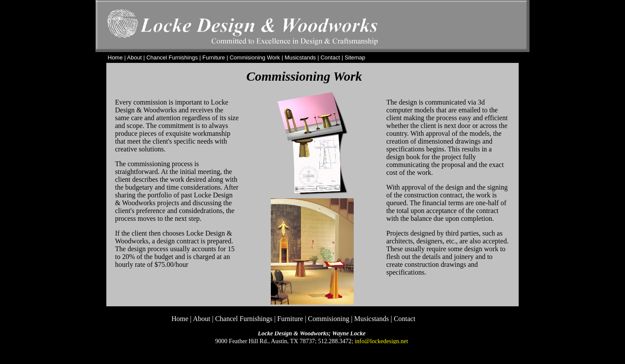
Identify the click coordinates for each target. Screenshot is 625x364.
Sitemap (355, 57)
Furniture (214, 57)
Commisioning (329, 319)
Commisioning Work (255, 57)
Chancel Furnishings (172, 57)
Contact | (332, 57)
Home (115, 57)
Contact (405, 319)
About (135, 57)
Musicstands (300, 57)
